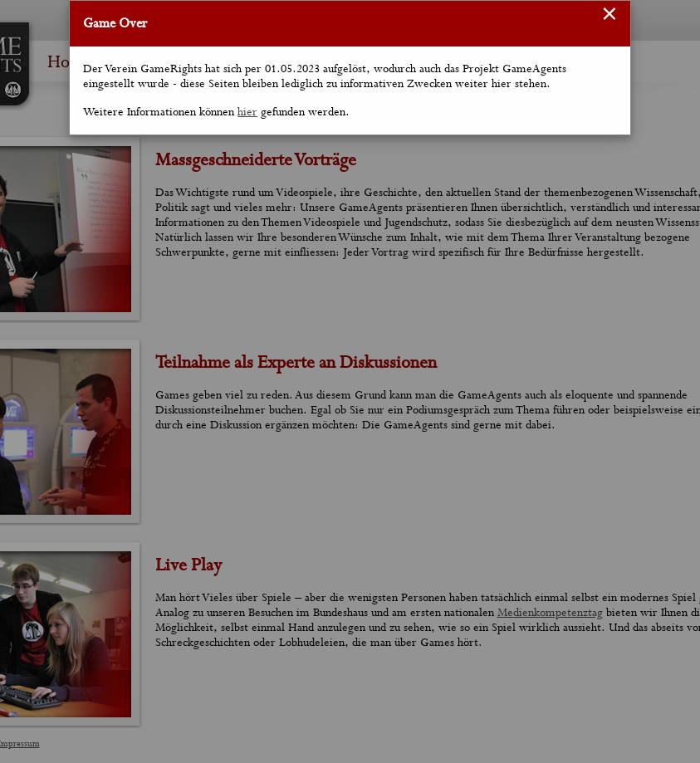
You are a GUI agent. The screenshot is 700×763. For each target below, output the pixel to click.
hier (247, 112)
